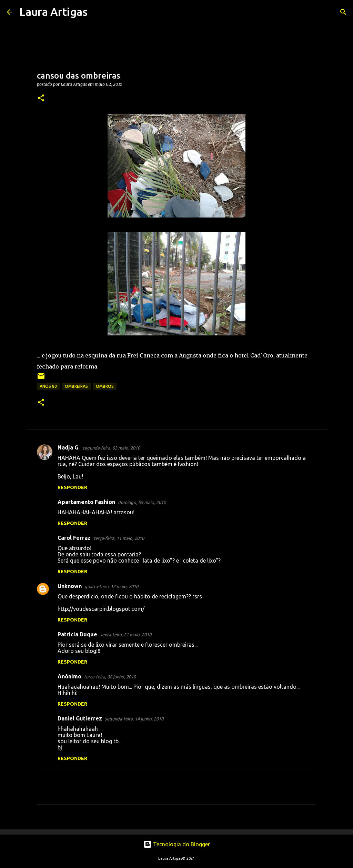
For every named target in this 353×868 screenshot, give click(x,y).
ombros (105, 386)
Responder (72, 487)
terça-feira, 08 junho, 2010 (110, 677)
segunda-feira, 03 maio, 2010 (111, 448)
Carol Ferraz (74, 538)
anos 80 (48, 386)
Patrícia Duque (77, 634)
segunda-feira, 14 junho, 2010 (134, 719)
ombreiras (76, 386)
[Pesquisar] (97, 12)
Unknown (70, 586)
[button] (41, 98)
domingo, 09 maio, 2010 (142, 502)
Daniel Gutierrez (80, 718)
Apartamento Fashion (86, 502)
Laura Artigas (53, 12)
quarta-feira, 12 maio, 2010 (111, 586)
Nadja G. (69, 447)
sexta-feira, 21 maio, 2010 (126, 635)
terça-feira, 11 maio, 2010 (119, 538)
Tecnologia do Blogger (177, 844)
